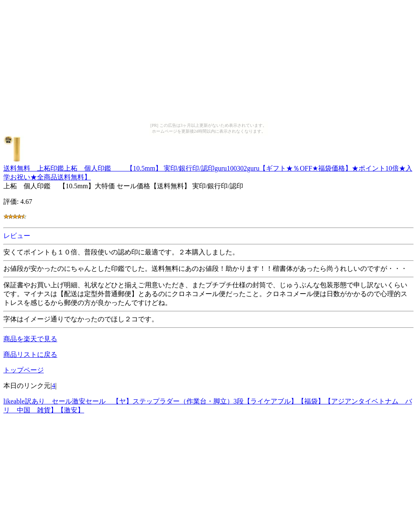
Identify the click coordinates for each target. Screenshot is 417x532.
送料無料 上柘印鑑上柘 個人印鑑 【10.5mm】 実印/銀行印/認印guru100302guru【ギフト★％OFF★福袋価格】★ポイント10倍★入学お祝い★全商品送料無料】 (208, 169)
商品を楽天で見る (30, 339)
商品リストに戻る (30, 354)
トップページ (24, 370)
